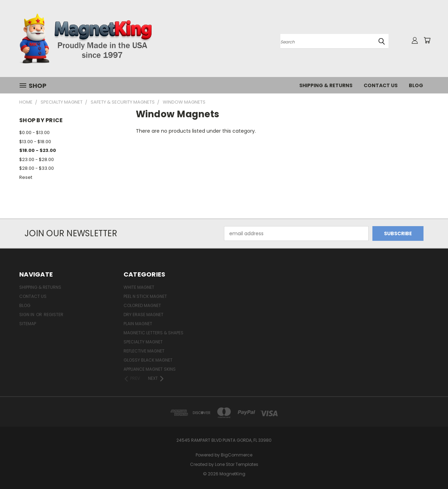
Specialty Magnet (143, 342)
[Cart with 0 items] (427, 40)
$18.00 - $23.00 (38, 150)
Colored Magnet (142, 305)
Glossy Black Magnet (148, 360)
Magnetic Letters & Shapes (153, 333)
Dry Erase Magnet (143, 315)
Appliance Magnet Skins (150, 369)
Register (54, 315)
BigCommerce (237, 455)
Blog (416, 85)
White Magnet (139, 287)
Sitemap (28, 324)
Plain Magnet (138, 324)
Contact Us (381, 85)
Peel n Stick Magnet (145, 296)
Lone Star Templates (237, 464)
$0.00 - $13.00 (34, 132)
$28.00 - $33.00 (37, 168)
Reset (26, 177)
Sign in (27, 315)
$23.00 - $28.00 (37, 159)
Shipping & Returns (326, 85)
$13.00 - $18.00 (35, 142)
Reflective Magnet (144, 351)
